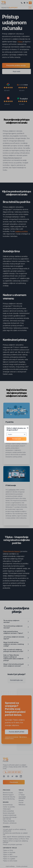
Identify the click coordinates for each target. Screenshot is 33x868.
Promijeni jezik (16, 439)
